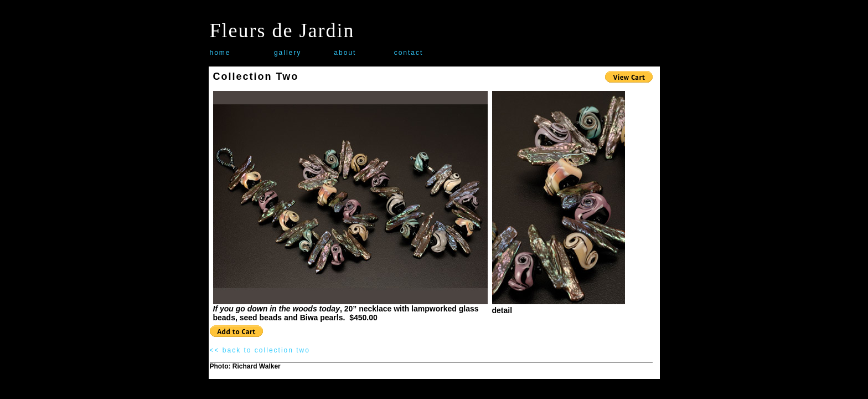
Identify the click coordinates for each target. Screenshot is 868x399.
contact (409, 53)
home (220, 53)
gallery (288, 53)
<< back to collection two (260, 350)
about (345, 53)
